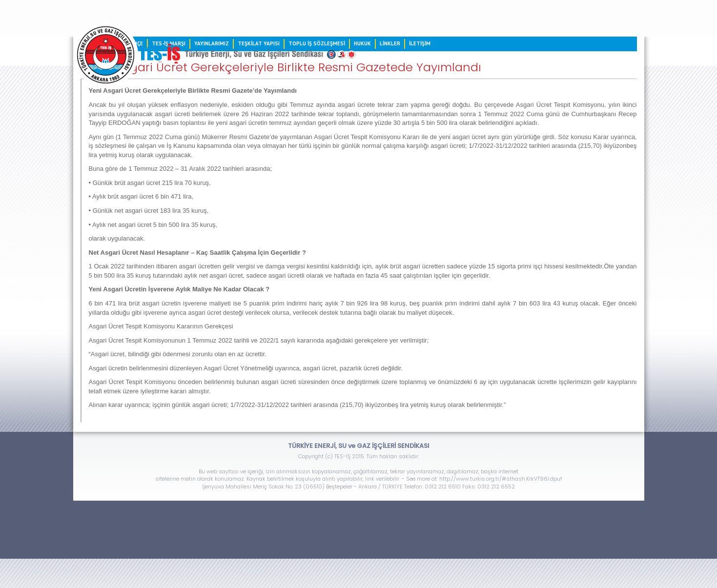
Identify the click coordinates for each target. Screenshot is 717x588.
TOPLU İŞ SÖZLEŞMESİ (317, 43)
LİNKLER (390, 43)
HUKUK (362, 43)
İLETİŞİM (420, 43)
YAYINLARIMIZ (212, 43)
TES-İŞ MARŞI (169, 43)
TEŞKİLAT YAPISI (259, 43)
